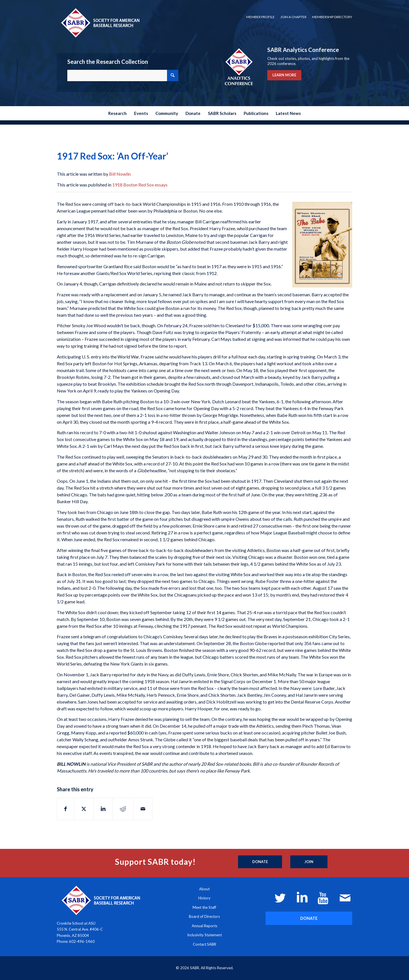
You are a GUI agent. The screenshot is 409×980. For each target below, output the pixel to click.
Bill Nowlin (120, 174)
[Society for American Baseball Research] (100, 23)
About (204, 889)
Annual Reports (204, 926)
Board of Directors (204, 916)
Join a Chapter (293, 17)
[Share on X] (84, 809)
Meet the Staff (204, 907)
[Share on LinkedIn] (103, 809)
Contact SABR (204, 944)
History (204, 898)
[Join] (309, 862)
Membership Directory (332, 17)
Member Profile (260, 17)
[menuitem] (260, 17)
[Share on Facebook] (65, 809)
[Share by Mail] (143, 809)
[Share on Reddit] (123, 809)
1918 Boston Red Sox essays (140, 185)
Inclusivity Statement (204, 935)
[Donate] (260, 862)
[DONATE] (309, 918)
